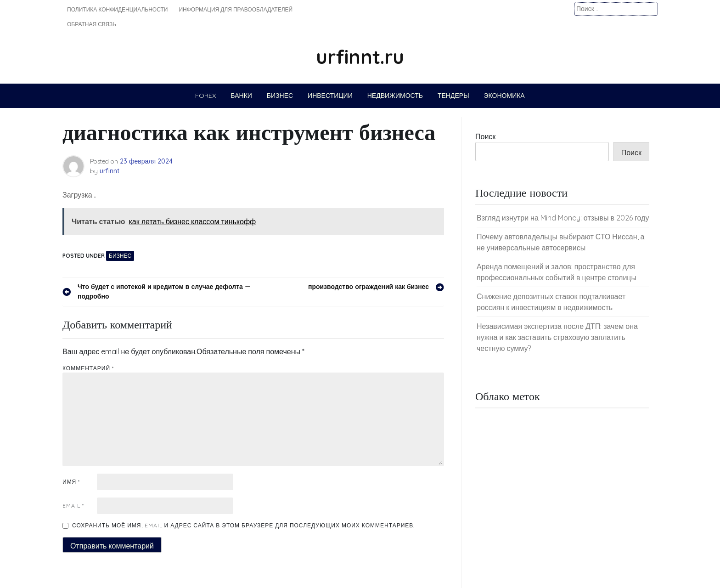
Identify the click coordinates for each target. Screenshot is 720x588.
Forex (205, 96)
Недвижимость (395, 96)
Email (73, 506)
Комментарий (88, 368)
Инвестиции (330, 96)
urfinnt (110, 171)
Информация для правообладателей (236, 9)
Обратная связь (92, 24)
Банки (241, 96)
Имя (71, 482)
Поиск (485, 136)
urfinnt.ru (360, 57)
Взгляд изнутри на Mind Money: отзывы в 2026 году (563, 218)
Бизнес (280, 96)
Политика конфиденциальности (117, 9)
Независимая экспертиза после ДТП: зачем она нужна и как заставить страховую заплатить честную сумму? (557, 337)
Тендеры (453, 96)
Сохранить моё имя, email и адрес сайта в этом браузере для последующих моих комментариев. (243, 525)
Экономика (504, 96)
